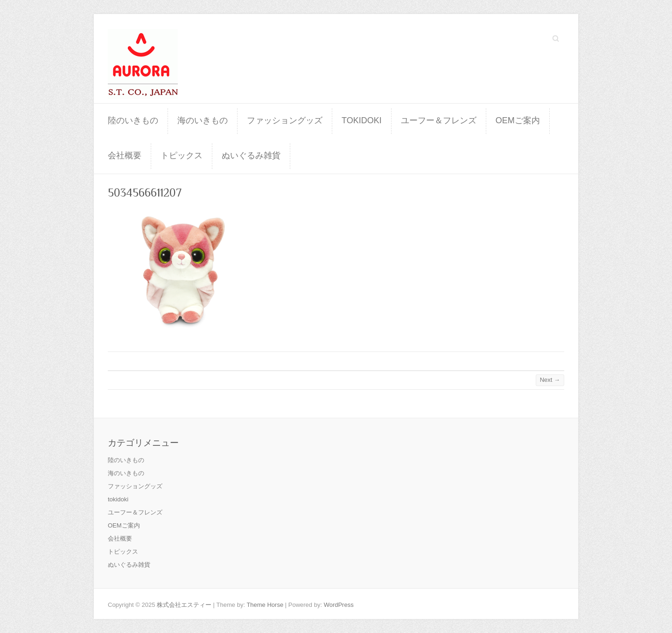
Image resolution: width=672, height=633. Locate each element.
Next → (550, 380)
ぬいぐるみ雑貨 (251, 155)
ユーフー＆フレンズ (439, 120)
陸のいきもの (133, 120)
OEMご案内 (518, 120)
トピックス (182, 155)
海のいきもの (203, 120)
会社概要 (125, 155)
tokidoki (362, 120)
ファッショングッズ (285, 120)
